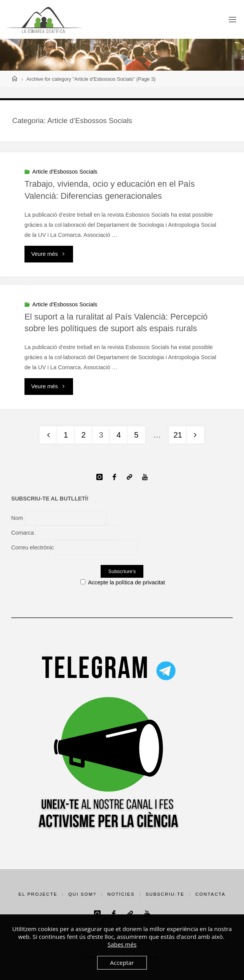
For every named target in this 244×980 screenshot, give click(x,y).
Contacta (211, 894)
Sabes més (122, 944)
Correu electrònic (33, 547)
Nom (17, 518)
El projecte (38, 894)
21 (178, 435)
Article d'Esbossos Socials (65, 172)
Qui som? (82, 894)
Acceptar (122, 963)
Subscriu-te (165, 894)
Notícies (121, 894)
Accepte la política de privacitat (123, 582)
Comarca (23, 533)
